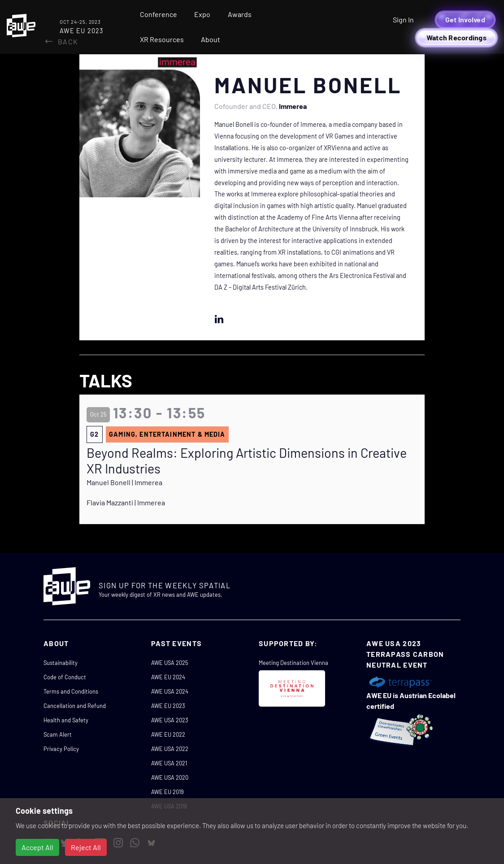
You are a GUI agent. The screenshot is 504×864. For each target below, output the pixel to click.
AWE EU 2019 (167, 792)
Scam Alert (58, 734)
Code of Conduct (65, 677)
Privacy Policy (61, 749)
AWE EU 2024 (168, 677)
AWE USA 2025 (170, 663)
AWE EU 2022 (168, 734)
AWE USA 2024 (170, 691)
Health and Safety (66, 720)
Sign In (403, 20)
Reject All (86, 847)
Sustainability (61, 663)
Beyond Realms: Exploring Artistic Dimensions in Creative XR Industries (247, 461)
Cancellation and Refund (75, 706)
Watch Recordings (456, 37)
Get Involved (465, 20)
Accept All (37, 847)
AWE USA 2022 (170, 749)
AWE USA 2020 (170, 777)
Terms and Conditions (71, 691)
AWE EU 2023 (168, 706)
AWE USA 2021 (169, 763)
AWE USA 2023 (170, 720)
